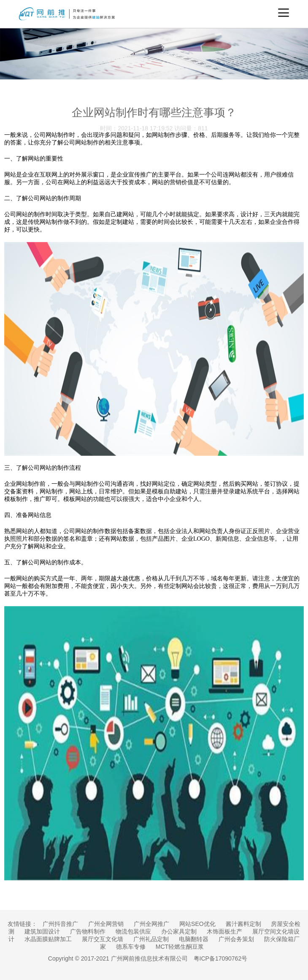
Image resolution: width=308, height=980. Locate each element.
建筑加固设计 (42, 931)
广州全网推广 (151, 924)
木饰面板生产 (224, 931)
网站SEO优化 (197, 924)
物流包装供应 (133, 931)
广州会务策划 (236, 939)
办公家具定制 (179, 931)
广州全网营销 (106, 924)
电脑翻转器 (194, 939)
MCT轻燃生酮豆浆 (180, 947)
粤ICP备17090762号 (221, 958)
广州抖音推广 (60, 924)
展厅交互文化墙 (103, 939)
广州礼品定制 (151, 939)
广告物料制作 (88, 931)
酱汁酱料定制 (243, 924)
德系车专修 (131, 947)
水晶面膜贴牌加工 (48, 939)
